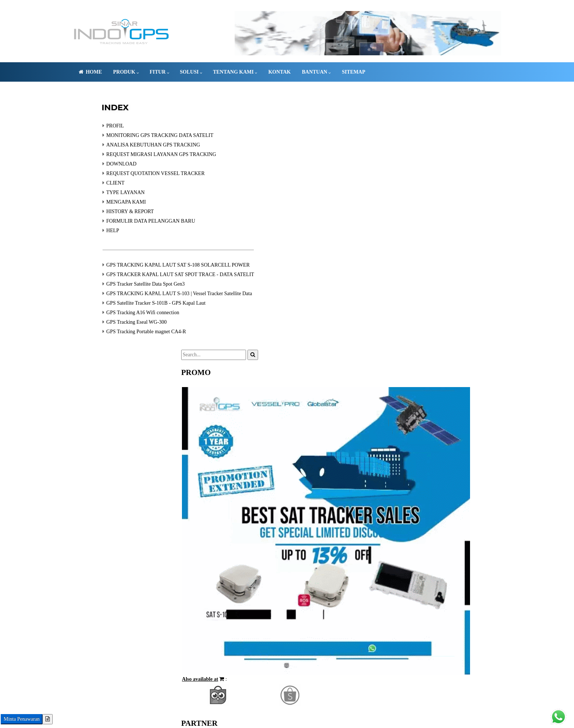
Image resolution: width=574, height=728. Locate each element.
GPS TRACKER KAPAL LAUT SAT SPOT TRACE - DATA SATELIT (163, 283)
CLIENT (98, 191)
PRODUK (139, 72)
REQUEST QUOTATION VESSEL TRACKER (139, 182)
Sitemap (366, 72)
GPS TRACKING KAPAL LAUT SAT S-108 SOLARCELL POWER (161, 273)
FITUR (172, 72)
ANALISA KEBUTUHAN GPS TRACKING (136, 153)
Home (103, 72)
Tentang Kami (248, 72)
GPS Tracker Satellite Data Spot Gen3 (128, 292)
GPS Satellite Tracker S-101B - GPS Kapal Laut (139, 311)
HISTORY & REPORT (113, 220)
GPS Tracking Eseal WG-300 (120, 330)
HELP (96, 239)
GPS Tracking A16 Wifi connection (126, 321)
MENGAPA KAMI (109, 210)
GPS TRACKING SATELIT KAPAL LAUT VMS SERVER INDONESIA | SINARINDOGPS (246, 704)
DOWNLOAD (104, 172)
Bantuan (329, 72)
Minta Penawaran (22, 719)
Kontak (292, 72)
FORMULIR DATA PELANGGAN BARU (134, 229)
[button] (380, 330)
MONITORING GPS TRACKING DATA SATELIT (143, 144)
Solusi (204, 72)
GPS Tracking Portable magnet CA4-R (129, 340)
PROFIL (98, 134)
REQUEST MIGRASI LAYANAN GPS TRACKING (144, 163)
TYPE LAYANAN (109, 201)
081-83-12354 (130, 704)
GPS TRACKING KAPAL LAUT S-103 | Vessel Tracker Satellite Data (162, 302)
